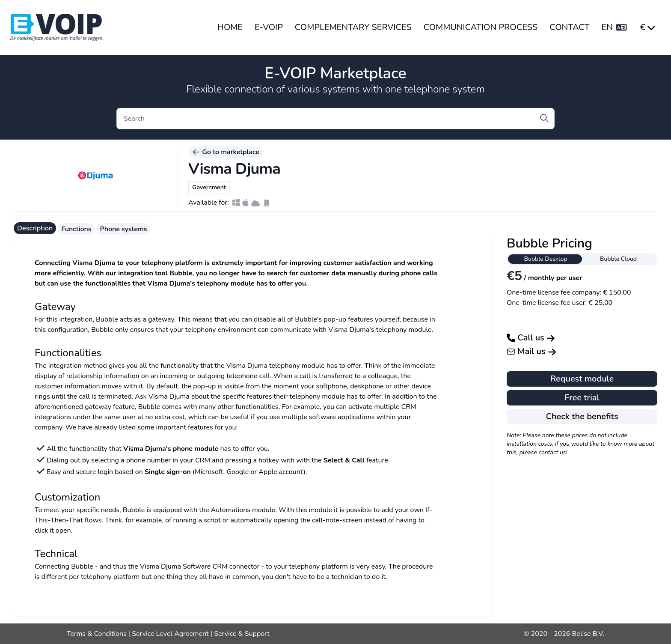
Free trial (582, 398)
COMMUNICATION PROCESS (481, 27)
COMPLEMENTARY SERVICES (353, 27)
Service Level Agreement (170, 634)
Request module (582, 379)
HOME (230, 27)
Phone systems (124, 229)
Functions (76, 229)
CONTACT (569, 27)
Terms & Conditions (97, 634)
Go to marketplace (226, 152)
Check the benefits (582, 416)
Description (35, 228)
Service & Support (242, 634)
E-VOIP (269, 27)
